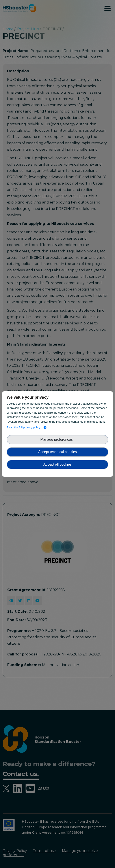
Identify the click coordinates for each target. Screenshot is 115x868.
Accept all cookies (57, 464)
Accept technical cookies (57, 452)
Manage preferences (57, 440)
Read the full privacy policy (25, 427)
